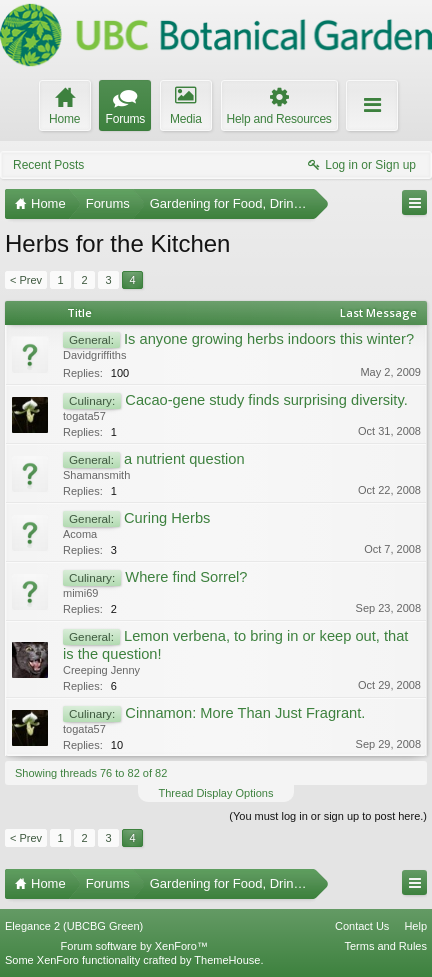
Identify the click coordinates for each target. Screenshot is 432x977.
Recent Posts (48, 165)
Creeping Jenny (101, 670)
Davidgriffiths (94, 355)
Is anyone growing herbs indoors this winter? (269, 339)
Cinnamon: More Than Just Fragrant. (245, 713)
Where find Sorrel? (186, 577)
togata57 (84, 416)
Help (415, 926)
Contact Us (362, 926)
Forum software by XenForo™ (134, 946)
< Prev (26, 280)
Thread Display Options (216, 793)
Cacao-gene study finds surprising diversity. (266, 400)
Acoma (80, 534)
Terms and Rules (385, 946)
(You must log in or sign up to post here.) (328, 816)
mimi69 (80, 593)
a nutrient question (184, 459)
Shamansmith (96, 475)
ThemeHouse (227, 960)
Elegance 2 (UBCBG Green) (74, 926)
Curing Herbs (167, 518)
